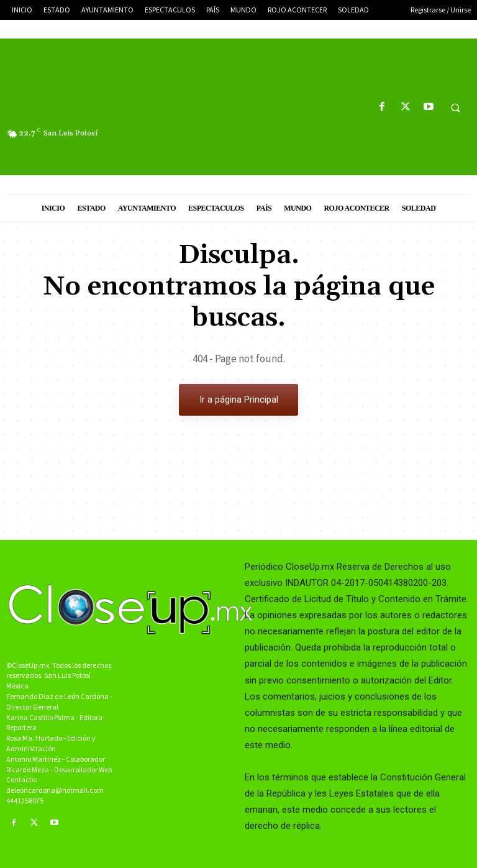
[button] (455, 107)
